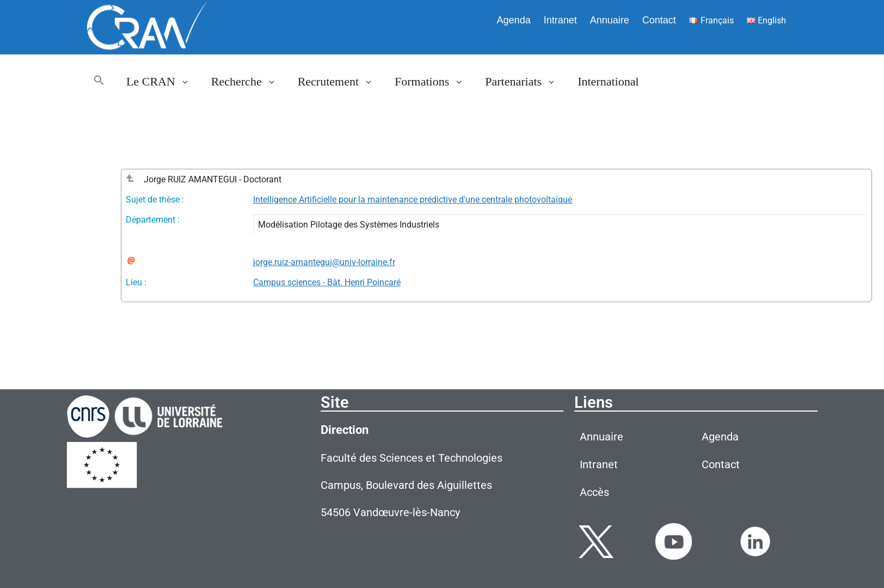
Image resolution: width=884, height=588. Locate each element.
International (608, 81)
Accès (594, 492)
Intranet (560, 20)
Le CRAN (163, 82)
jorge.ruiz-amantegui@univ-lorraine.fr (324, 262)
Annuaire (610, 20)
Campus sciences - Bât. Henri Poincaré (327, 282)
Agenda (514, 20)
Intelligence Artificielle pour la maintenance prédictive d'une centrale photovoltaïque (413, 200)
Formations (434, 82)
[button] (99, 82)
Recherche (249, 82)
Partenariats (526, 82)
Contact (659, 20)
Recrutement (341, 82)
